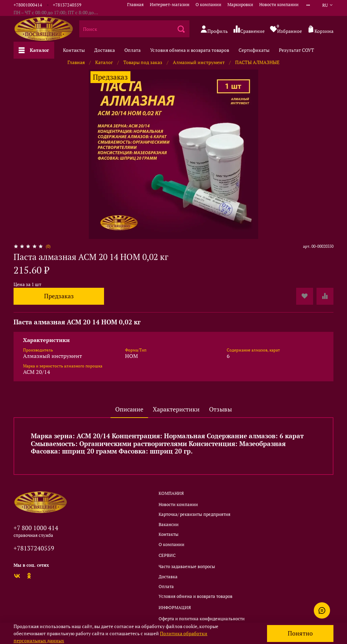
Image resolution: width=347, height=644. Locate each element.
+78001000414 (28, 5)
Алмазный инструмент (199, 62)
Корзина (320, 30)
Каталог (34, 50)
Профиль (214, 30)
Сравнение (249, 30)
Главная (135, 5)
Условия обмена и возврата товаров (190, 50)
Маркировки (240, 5)
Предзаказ (59, 296)
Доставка (105, 50)
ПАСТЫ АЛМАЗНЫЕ (257, 62)
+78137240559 (67, 5)
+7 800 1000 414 (36, 528)
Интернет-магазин (170, 5)
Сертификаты (254, 50)
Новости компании (279, 5)
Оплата (132, 50)
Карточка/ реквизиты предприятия (195, 514)
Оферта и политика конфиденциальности (202, 619)
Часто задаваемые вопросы (187, 567)
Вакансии (169, 525)
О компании (208, 5)
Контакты (74, 50)
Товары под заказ (143, 62)
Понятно (300, 633)
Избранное (286, 29)
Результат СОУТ (297, 50)
